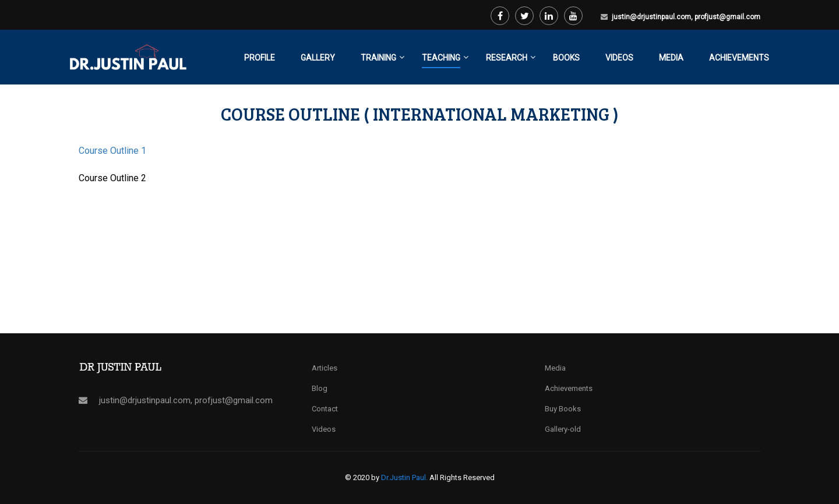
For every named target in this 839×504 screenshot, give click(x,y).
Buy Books (563, 409)
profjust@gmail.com (727, 17)
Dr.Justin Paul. (405, 477)
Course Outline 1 (112, 151)
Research (507, 58)
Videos (619, 58)
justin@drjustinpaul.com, (653, 17)
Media (671, 58)
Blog (320, 388)
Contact (325, 409)
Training (378, 58)
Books (566, 58)
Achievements (739, 58)
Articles (325, 368)
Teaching (441, 58)
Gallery (318, 58)
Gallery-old (563, 429)
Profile (260, 58)
